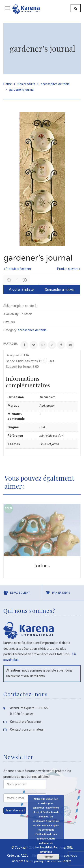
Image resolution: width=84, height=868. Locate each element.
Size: (7, 322)
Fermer (48, 857)
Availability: (11, 314)
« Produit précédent (17, 269)
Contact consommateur (27, 729)
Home (8, 84)
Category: (10, 330)
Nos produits (26, 84)
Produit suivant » (69, 269)
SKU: (7, 306)
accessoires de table (55, 84)
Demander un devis (60, 290)
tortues (42, 566)
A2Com (26, 856)
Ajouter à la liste (21, 289)
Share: (3, 344)
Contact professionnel (26, 722)
